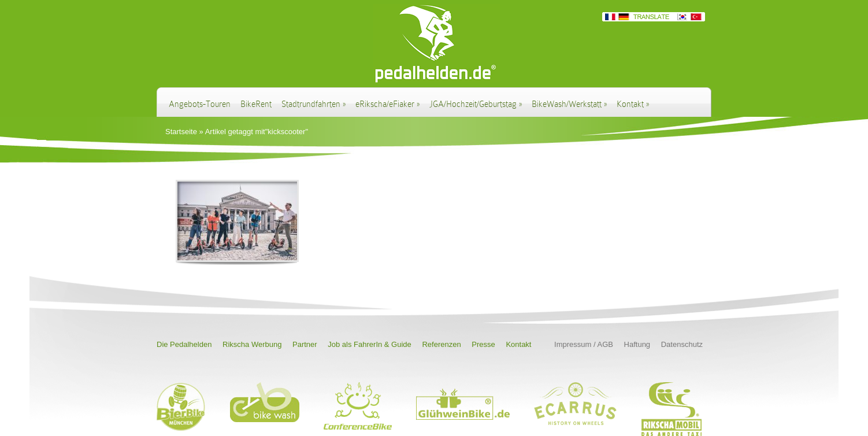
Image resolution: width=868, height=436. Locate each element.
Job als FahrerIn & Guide (370, 344)
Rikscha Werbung (252, 344)
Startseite (181, 132)
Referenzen (441, 344)
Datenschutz (682, 344)
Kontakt (633, 104)
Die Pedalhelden (184, 344)
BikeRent (256, 104)
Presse (483, 344)
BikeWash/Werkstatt (569, 104)
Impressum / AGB (584, 344)
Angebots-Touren (200, 104)
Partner (305, 344)
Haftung (637, 344)
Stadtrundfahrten (314, 104)
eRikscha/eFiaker (387, 104)
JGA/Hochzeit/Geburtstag (476, 104)
